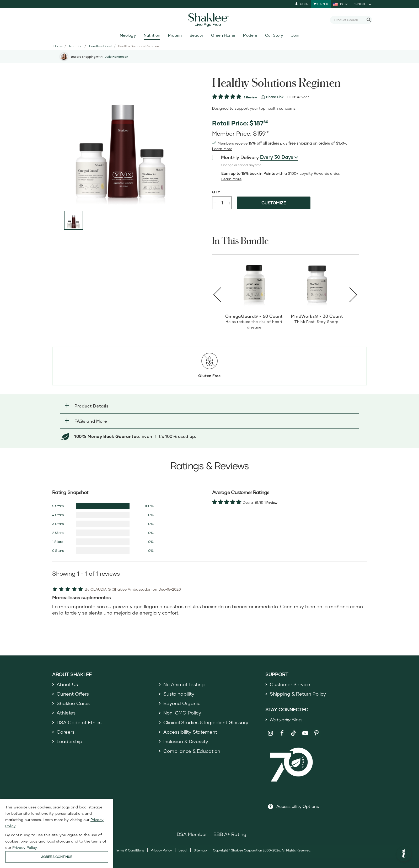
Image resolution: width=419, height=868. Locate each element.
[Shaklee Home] (210, 20)
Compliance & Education (192, 751)
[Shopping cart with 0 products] (321, 4)
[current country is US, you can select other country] (341, 4)
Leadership (69, 741)
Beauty (196, 35)
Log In (302, 4)
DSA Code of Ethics (79, 722)
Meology (128, 35)
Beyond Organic (182, 703)
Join (295, 35)
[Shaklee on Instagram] (270, 733)
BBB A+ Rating (230, 834)
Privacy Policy (161, 850)
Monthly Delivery (235, 157)
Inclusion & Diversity (186, 741)
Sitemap (200, 850)
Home (58, 46)
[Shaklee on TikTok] (293, 730)
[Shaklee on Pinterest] (317, 733)
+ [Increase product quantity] (229, 203)
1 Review (250, 97)
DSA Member (192, 834)
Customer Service (290, 684)
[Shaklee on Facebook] (282, 733)
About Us (67, 684)
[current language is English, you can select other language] (363, 4)
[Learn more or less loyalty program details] (231, 179)
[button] (210, 406)
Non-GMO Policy (182, 713)
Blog (286, 719)
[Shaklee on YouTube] (305, 733)
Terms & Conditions (130, 850)
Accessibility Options (298, 806)
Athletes (66, 713)
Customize (274, 203)
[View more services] (272, 97)
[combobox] (349, 20)
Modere (250, 35)
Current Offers (73, 694)
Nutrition (152, 35)
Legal (183, 850)
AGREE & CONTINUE (57, 857)
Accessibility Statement (190, 732)
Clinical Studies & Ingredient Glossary (206, 722)
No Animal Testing (184, 684)
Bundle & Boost (101, 46)
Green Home (223, 35)
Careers (66, 732)
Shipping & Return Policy (298, 694)
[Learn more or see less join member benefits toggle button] (222, 149)
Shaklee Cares (73, 703)
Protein (175, 35)
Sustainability (179, 694)
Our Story (274, 35)
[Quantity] (222, 203)
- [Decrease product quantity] (215, 202)
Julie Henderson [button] (116, 57)
